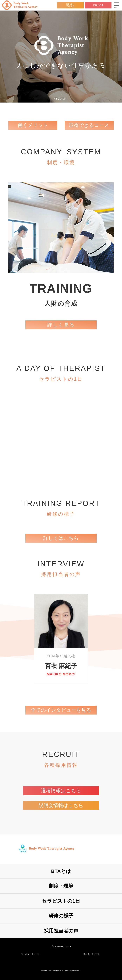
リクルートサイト (91, 954)
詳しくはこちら (61, 538)
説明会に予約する (70, 5)
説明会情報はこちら (61, 805)
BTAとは (61, 871)
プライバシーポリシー (61, 947)
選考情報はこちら (61, 791)
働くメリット (33, 125)
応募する (98, 5)
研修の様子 (61, 916)
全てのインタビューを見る (61, 710)
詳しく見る (61, 325)
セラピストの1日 (61, 901)
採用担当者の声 (61, 931)
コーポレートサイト (30, 954)
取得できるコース (89, 125)
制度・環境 (61, 886)
